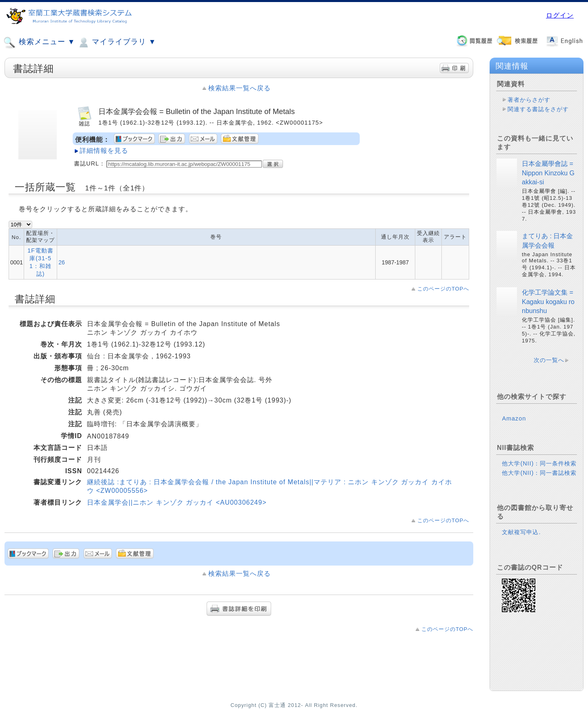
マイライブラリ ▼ (117, 42)
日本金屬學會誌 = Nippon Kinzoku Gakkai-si (548, 173)
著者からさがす (529, 100)
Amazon (514, 418)
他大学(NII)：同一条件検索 (539, 463)
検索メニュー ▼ (39, 42)
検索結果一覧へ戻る (239, 88)
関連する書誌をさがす (538, 109)
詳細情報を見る (104, 151)
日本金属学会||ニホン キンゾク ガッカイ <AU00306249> (177, 502)
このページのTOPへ (443, 289)
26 (61, 262)
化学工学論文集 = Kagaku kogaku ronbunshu (548, 302)
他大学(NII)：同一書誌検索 (539, 473)
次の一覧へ (549, 360)
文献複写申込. (521, 532)
